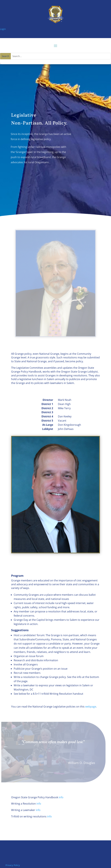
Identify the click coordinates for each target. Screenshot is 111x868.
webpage (91, 707)
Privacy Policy (13, 865)
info (61, 797)
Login (3, 29)
